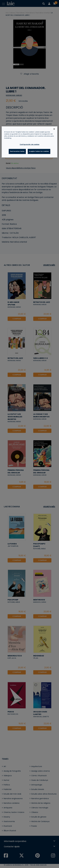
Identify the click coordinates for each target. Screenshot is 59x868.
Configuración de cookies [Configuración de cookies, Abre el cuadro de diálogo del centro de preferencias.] (30, 144)
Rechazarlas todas (17, 151)
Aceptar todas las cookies (39, 151)
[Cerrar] (54, 129)
